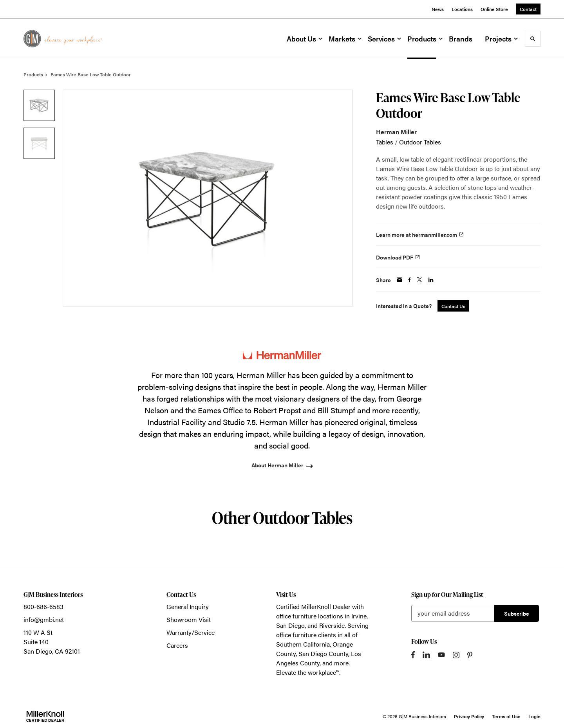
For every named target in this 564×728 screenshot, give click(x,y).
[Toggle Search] (533, 39)
